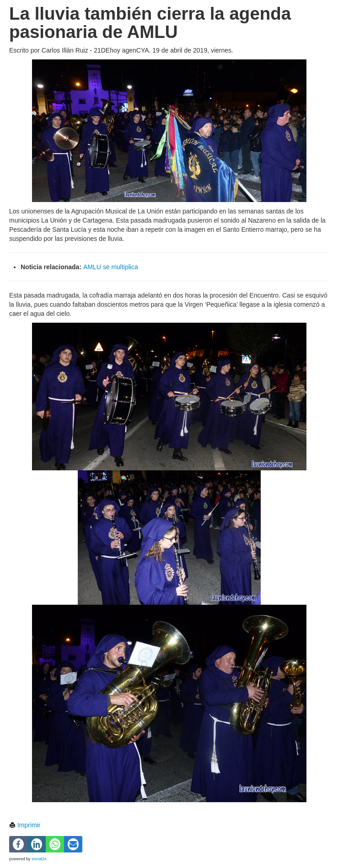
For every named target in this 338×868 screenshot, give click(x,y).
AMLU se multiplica (110, 267)
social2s (39, 859)
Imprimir (25, 825)
